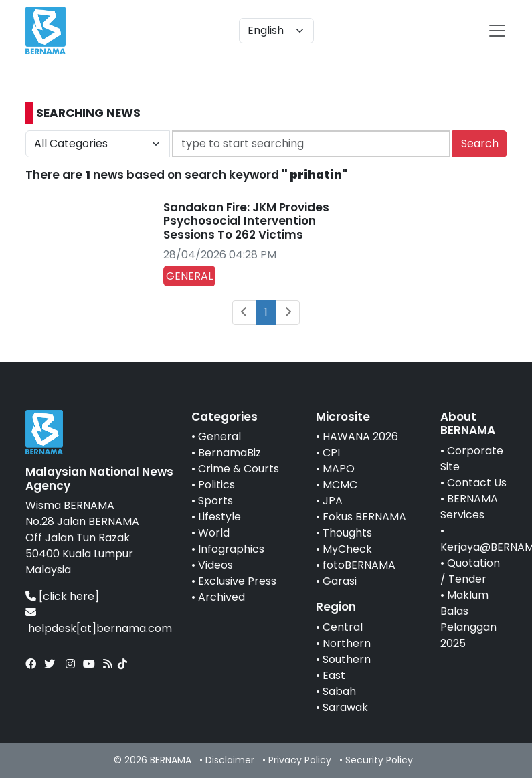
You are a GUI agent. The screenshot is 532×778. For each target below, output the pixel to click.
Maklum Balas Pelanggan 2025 (468, 619)
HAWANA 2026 (360, 436)
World (214, 533)
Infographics (231, 549)
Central (343, 627)
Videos (215, 565)
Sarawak (345, 707)
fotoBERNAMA (359, 565)
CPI (331, 453)
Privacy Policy (300, 760)
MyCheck (347, 549)
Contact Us (477, 483)
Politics (216, 485)
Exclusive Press (237, 581)
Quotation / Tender (470, 571)
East (334, 675)
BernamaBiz (230, 453)
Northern (347, 643)
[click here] (69, 596)
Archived (221, 597)
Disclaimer (230, 760)
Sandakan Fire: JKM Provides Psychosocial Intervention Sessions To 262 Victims (246, 221)
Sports (215, 501)
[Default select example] (276, 31)
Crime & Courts (239, 469)
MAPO (339, 469)
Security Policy (379, 760)
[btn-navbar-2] (497, 31)
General (219, 436)
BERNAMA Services (469, 507)
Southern (347, 659)
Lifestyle (219, 517)
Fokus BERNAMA (364, 517)
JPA (333, 501)
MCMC (340, 485)
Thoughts (347, 533)
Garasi (340, 581)
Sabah (339, 691)
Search (480, 143)
